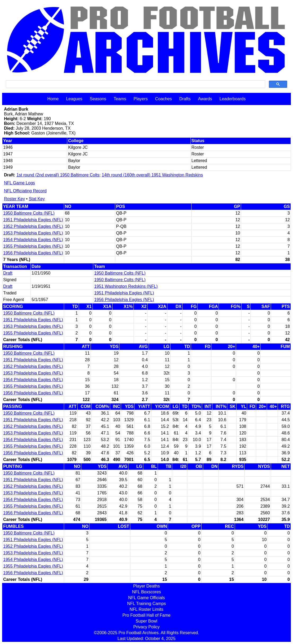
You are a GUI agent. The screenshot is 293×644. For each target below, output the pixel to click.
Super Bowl (146, 621)
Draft (8, 273)
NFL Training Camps (146, 604)
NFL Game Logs (19, 183)
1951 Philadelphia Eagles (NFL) (33, 220)
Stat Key (37, 199)
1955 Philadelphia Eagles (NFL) (33, 246)
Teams (120, 99)
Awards (205, 99)
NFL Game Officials (147, 598)
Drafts (185, 99)
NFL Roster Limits (146, 609)
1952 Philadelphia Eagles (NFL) (33, 226)
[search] (135, 84)
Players (141, 99)
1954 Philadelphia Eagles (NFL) (33, 240)
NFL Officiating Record (25, 191)
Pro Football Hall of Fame (146, 615)
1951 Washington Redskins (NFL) (126, 286)
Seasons (98, 99)
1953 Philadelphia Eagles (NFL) (33, 233)
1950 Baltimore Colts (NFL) (29, 213)
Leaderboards (232, 99)
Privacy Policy (146, 627)
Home (53, 99)
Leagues (74, 99)
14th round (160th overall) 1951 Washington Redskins (152, 175)
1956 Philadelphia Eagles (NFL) (33, 253)
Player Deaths (147, 586)
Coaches (164, 99)
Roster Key (14, 199)
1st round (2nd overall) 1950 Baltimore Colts (58, 175)
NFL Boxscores (147, 592)
